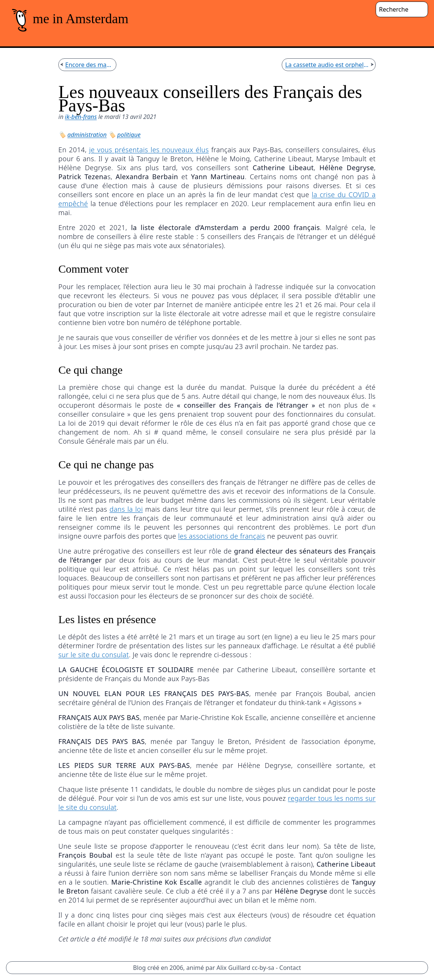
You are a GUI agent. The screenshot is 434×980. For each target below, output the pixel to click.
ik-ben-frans (81, 117)
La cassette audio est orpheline (327, 65)
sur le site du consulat (94, 655)
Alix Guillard (233, 968)
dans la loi (126, 509)
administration (87, 135)
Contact (290, 968)
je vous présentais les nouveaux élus (149, 150)
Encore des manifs (89, 65)
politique (129, 135)
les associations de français (222, 536)
